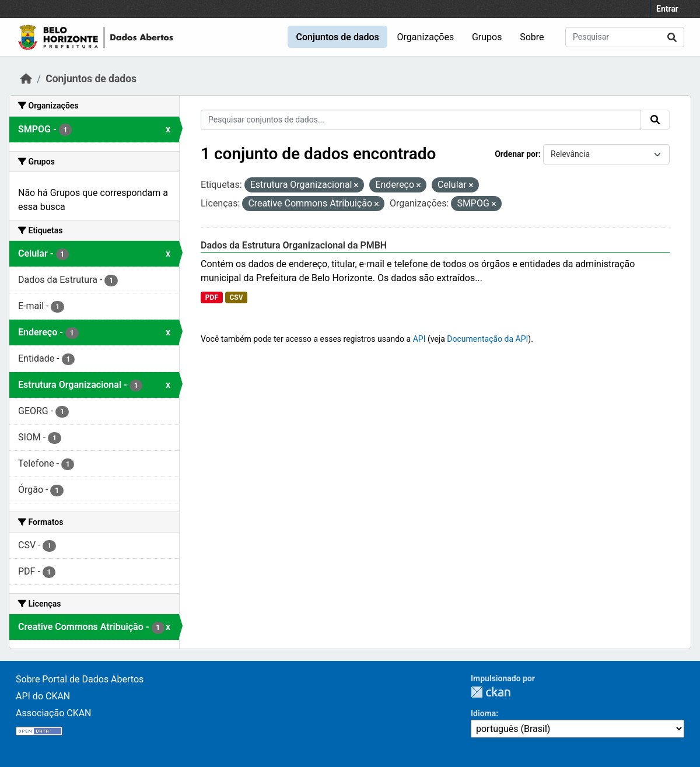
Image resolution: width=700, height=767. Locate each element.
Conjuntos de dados (337, 37)
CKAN (491, 692)
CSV (236, 297)
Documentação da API (487, 339)
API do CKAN (43, 696)
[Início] (26, 79)
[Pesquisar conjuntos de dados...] (625, 37)
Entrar (667, 9)
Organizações (426, 37)
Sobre (532, 37)
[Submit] (672, 37)
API (419, 339)
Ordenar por (517, 154)
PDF (212, 297)
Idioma (483, 713)
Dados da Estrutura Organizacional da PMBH (294, 245)
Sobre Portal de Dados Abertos (80, 679)
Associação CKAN (54, 713)
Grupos (487, 37)
